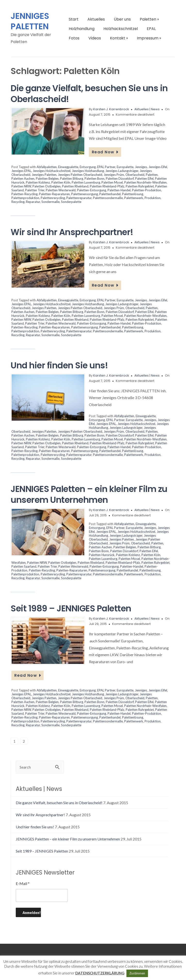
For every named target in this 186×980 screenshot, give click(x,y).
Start (74, 19)
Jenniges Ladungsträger (122, 171)
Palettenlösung (133, 194)
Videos (95, 38)
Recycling (18, 202)
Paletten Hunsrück (102, 555)
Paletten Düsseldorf (120, 178)
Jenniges (141, 167)
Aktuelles (96, 19)
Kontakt (119, 38)
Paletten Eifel (144, 178)
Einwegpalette (68, 167)
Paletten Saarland (24, 566)
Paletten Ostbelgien (46, 186)
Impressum (149, 38)
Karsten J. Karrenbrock (111, 109)
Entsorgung (88, 167)
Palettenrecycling (53, 198)
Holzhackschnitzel (121, 29)
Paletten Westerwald (61, 190)
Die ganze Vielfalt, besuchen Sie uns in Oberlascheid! (89, 94)
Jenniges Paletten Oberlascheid (80, 175)
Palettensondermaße (108, 198)
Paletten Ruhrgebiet (140, 186)
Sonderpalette (71, 202)
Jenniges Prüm (114, 175)
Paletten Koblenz (38, 182)
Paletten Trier (35, 190)
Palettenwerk (134, 198)
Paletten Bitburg (72, 178)
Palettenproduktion (25, 198)
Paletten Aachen (23, 178)
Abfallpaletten (47, 167)
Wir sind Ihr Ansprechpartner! (72, 232)
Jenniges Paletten (44, 175)
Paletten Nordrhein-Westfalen (145, 182)
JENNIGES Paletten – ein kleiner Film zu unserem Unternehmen (89, 494)
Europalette (125, 167)
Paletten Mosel (112, 182)
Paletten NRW (21, 186)
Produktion (153, 198)
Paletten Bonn (94, 178)
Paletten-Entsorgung (92, 190)
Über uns (122, 19)
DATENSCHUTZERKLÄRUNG (100, 973)
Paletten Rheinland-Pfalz (107, 186)
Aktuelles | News (147, 109)
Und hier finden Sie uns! (59, 365)
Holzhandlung (82, 29)
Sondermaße (50, 202)
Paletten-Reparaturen (54, 194)
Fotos (74, 38)
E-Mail (23, 883)
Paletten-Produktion (147, 190)
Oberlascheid (135, 175)
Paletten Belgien (47, 178)
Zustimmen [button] (137, 973)
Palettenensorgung (85, 194)
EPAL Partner (106, 167)
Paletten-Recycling (24, 194)
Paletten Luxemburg (86, 182)
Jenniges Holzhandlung (88, 171)
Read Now (105, 152)
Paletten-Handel (119, 190)
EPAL (151, 29)
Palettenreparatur (79, 198)
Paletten (149, 19)
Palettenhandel (110, 194)
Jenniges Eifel (158, 167)
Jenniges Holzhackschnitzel (52, 171)
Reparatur (33, 202)
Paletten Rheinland (75, 186)
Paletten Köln (61, 182)
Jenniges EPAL (21, 171)
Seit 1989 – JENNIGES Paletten (71, 608)
